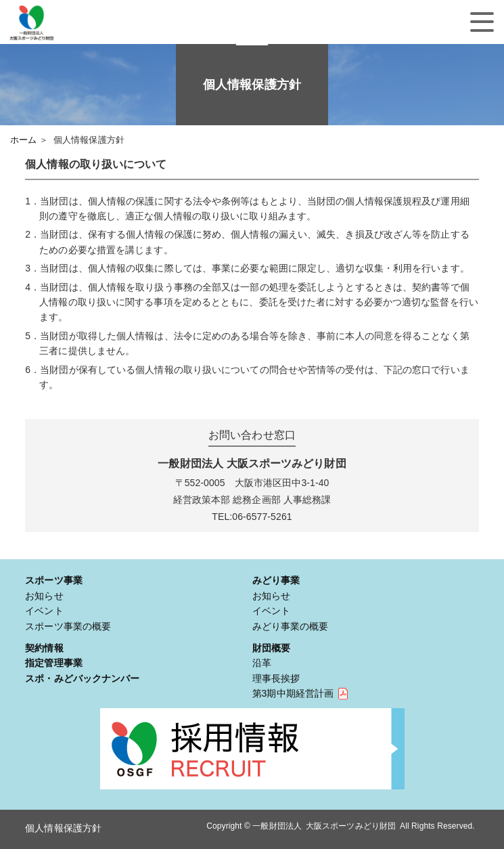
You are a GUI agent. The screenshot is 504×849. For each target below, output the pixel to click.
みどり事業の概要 (291, 626)
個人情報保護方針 (63, 828)
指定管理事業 (54, 663)
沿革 (262, 663)
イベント (44, 611)
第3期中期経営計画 (293, 693)
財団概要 (271, 648)
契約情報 (44, 648)
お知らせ (44, 596)
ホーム (23, 140)
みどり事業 (276, 580)
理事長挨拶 (276, 678)
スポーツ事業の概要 (68, 626)
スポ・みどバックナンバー (82, 678)
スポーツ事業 (54, 580)
